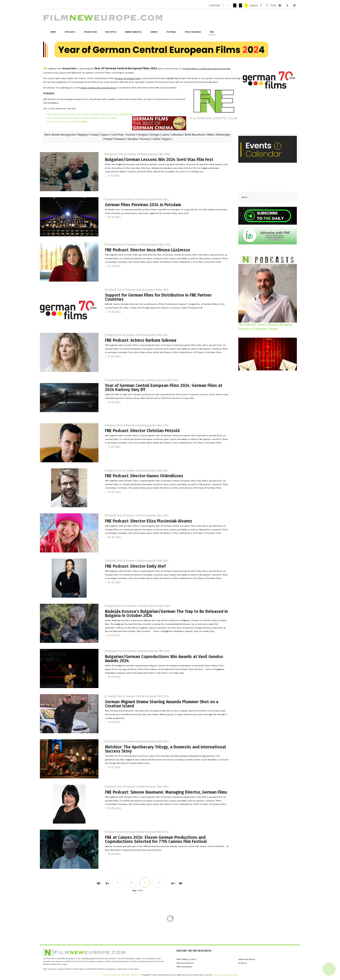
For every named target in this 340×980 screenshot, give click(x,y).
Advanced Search (247, 959)
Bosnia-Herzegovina (64, 135)
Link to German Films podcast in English (67, 122)
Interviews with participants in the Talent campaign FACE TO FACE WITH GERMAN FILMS (90, 114)
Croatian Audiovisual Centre (189, 715)
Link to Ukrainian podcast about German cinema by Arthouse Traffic (81, 118)
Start (98, 883)
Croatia (94, 135)
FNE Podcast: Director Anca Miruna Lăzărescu (147, 250)
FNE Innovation (184, 967)
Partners (118, 975)
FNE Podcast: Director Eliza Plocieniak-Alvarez (149, 521)
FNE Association (185, 963)
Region (167, 139)
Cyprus (105, 135)
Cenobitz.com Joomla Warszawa (225, 975)
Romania (120, 139)
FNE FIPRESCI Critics (186, 959)
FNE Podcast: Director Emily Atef (135, 566)
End (180, 883)
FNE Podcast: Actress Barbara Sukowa (141, 340)
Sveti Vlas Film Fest (141, 168)
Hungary (143, 135)
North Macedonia (195, 135)
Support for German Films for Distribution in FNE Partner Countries (158, 297)
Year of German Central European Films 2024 (144, 154)
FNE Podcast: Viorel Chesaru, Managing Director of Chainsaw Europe (265, 327)
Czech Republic (115, 380)
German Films (211, 304)
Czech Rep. (118, 135)
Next (172, 883)
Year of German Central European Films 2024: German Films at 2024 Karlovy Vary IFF (164, 388)
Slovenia (145, 139)
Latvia (165, 135)
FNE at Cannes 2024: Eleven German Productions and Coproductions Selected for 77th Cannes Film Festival (156, 839)
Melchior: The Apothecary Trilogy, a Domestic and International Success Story (165, 749)
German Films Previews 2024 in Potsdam (143, 205)
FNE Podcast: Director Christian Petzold (142, 431)
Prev (106, 883)
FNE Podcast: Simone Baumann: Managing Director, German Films (166, 792)
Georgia (155, 135)
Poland (108, 139)
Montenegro (223, 135)
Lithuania (177, 135)
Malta (211, 135)
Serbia (156, 139)
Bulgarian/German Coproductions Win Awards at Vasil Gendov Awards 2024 (164, 659)
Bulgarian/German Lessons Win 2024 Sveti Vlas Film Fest (159, 160)
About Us (137, 975)
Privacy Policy (108, 975)
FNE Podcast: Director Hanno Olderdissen (144, 476)
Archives (243, 963)
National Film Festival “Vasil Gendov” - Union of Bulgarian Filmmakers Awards (153, 631)
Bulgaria (83, 135)
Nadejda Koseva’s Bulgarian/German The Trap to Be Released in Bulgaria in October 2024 (166, 614)
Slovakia (132, 139)
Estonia (131, 135)
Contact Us (128, 975)
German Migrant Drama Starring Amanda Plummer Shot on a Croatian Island (162, 704)
